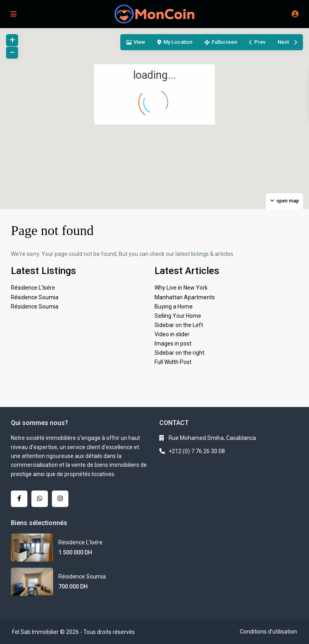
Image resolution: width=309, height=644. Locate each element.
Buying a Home (174, 307)
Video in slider (172, 334)
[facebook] (19, 499)
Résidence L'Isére (33, 288)
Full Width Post (173, 362)
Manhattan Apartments (185, 297)
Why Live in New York (181, 288)
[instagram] (60, 499)
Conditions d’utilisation (268, 632)
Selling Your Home (178, 316)
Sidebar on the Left (179, 325)
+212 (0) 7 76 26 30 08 (197, 451)
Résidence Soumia (35, 297)
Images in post (173, 343)
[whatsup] (40, 499)
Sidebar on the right (179, 353)
